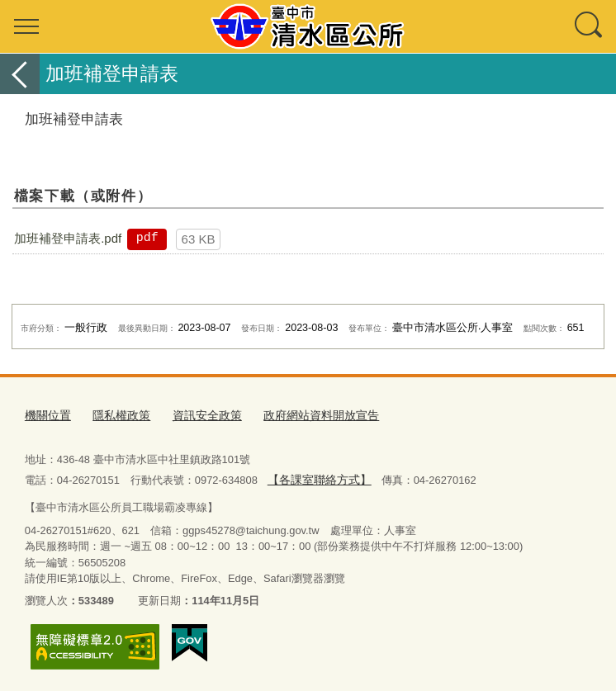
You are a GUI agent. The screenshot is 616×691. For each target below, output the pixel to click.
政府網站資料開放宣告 (305, 415)
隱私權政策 (116, 415)
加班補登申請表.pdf (68, 238)
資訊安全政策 (197, 415)
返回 (20, 74)
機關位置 (46, 415)
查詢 (590, 26)
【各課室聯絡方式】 (315, 477)
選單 (26, 26)
